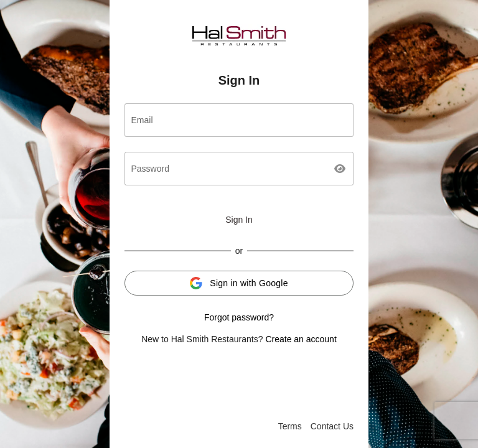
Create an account (301, 339)
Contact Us (332, 426)
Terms (290, 426)
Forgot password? (239, 317)
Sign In (239, 220)
